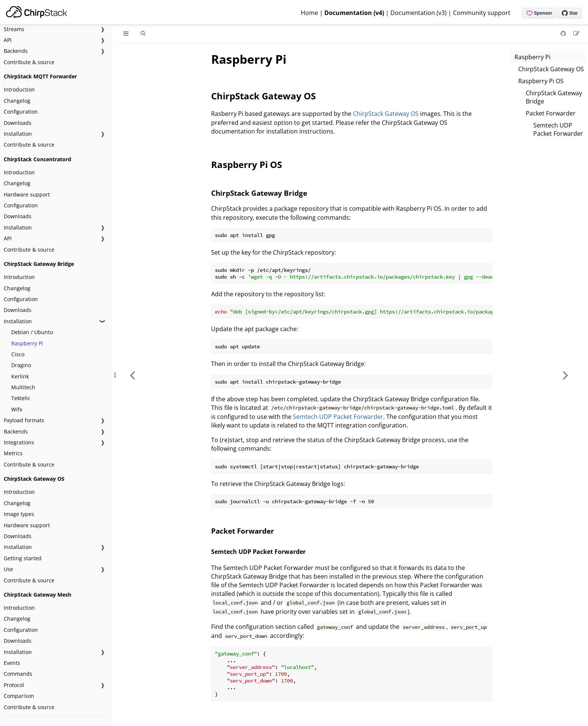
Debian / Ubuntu (32, 332)
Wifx (17, 409)
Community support (482, 13)
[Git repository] (564, 33)
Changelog (17, 101)
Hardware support (27, 194)
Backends (16, 51)
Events (12, 663)
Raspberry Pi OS (541, 81)
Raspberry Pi (27, 343)
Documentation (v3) (418, 13)
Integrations (19, 442)
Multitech (23, 387)
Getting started (23, 558)
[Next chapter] (565, 375)
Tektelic (21, 398)
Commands (18, 674)
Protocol (14, 685)
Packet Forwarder (551, 113)
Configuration (21, 112)
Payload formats (24, 420)
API (8, 40)
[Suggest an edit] (576, 33)
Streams (14, 29)
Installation (18, 134)
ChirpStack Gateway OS (551, 69)
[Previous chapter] (132, 375)
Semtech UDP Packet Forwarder (558, 129)
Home (309, 13)
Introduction (19, 89)
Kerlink (20, 376)
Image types (19, 514)
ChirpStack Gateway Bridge (554, 97)
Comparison (19, 696)
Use (8, 569)
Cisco (18, 354)
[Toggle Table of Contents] (126, 33)
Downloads (18, 123)
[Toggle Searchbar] (143, 33)
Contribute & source (29, 62)
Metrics (13, 453)
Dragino (21, 365)
